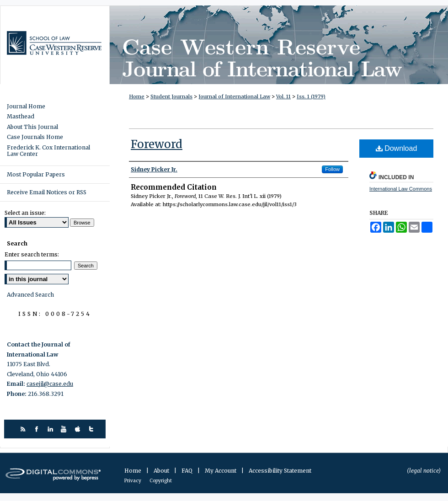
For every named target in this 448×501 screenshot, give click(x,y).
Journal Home (26, 107)
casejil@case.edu (50, 384)
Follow (332, 169)
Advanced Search (30, 295)
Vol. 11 (283, 96)
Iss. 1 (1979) (311, 96)
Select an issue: (25, 213)
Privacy (133, 481)
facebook (38, 429)
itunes (79, 429)
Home (137, 96)
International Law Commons (401, 189)
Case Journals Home (35, 137)
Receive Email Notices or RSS (47, 192)
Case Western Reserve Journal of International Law (279, 45)
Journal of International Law (234, 96)
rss (24, 429)
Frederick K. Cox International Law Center (48, 151)
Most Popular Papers (36, 174)
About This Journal (32, 127)
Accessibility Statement (280, 471)
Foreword (157, 144)
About (162, 471)
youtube (65, 429)
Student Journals (171, 96)
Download (397, 148)
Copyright (161, 481)
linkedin (51, 429)
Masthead (21, 117)
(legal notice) (424, 471)
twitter (93, 429)
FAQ (188, 471)
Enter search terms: (32, 254)
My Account (221, 471)
